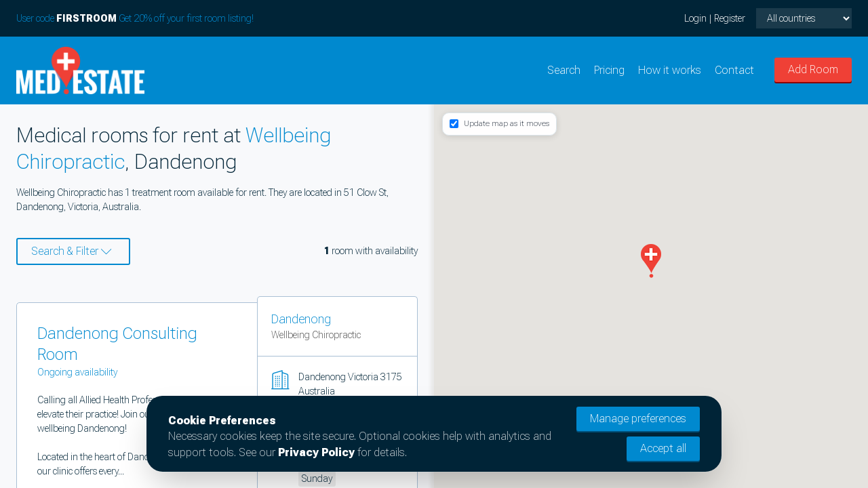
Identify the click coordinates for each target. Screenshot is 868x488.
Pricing (609, 70)
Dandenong (301, 319)
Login (695, 18)
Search (564, 70)
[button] (651, 261)
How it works (670, 70)
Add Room (813, 69)
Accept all (663, 448)
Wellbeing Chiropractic (316, 335)
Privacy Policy (316, 452)
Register (730, 18)
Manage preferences (638, 419)
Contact (734, 70)
